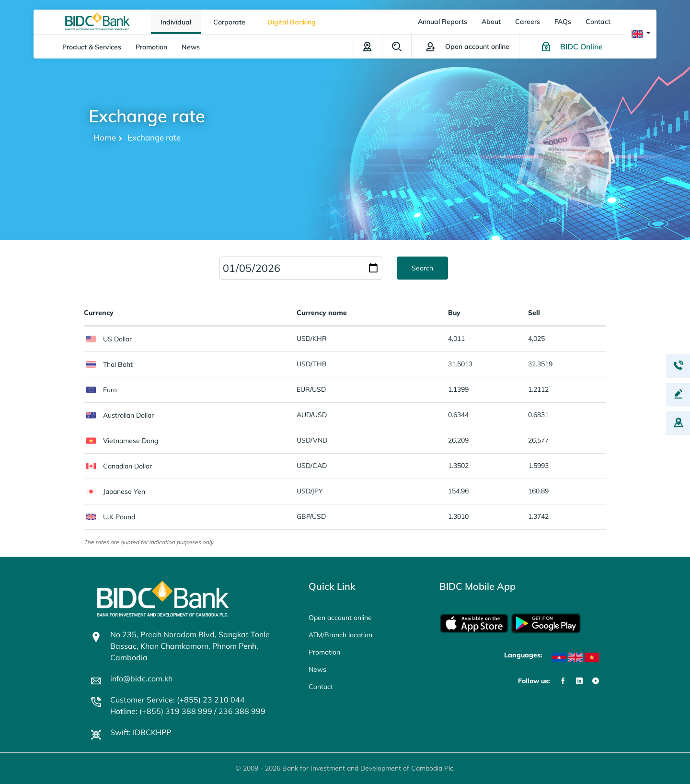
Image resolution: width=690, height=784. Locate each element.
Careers (528, 22)
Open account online (340, 618)
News (191, 47)
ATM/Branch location (368, 47)
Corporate (229, 22)
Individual (176, 22)
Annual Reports (443, 22)
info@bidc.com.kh (141, 679)
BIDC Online (581, 47)
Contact (598, 22)
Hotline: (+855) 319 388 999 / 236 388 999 (188, 711)
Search (397, 47)
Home (105, 137)
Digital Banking (292, 22)
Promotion (151, 47)
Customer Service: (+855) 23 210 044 (178, 700)
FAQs (563, 22)
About (491, 22)
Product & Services (92, 47)
